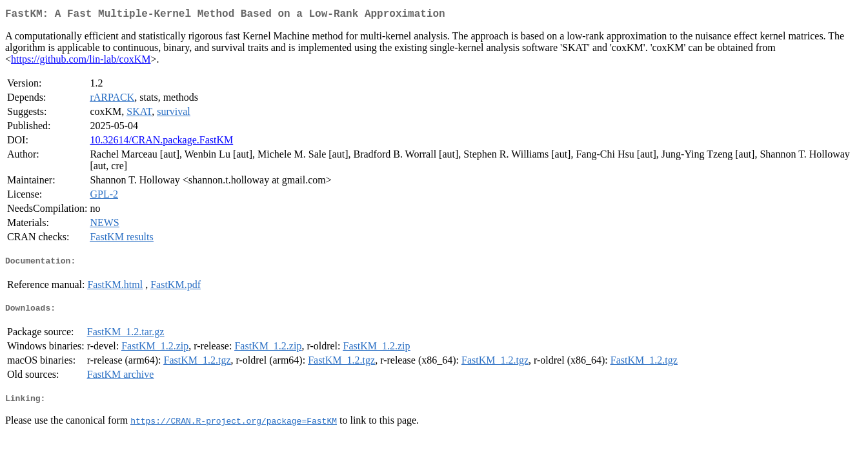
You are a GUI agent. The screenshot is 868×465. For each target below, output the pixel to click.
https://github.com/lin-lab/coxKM (81, 62)
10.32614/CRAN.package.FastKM (161, 142)
